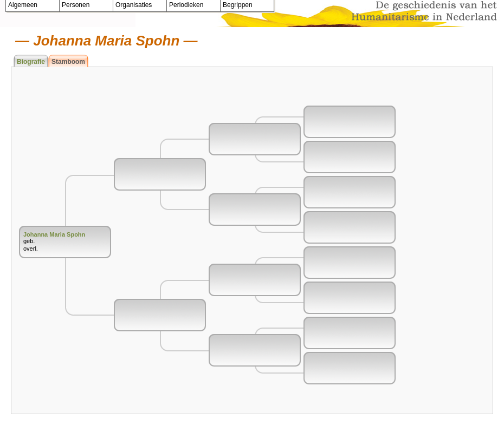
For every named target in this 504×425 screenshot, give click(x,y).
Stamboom (68, 62)
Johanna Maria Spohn (54, 234)
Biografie (31, 62)
